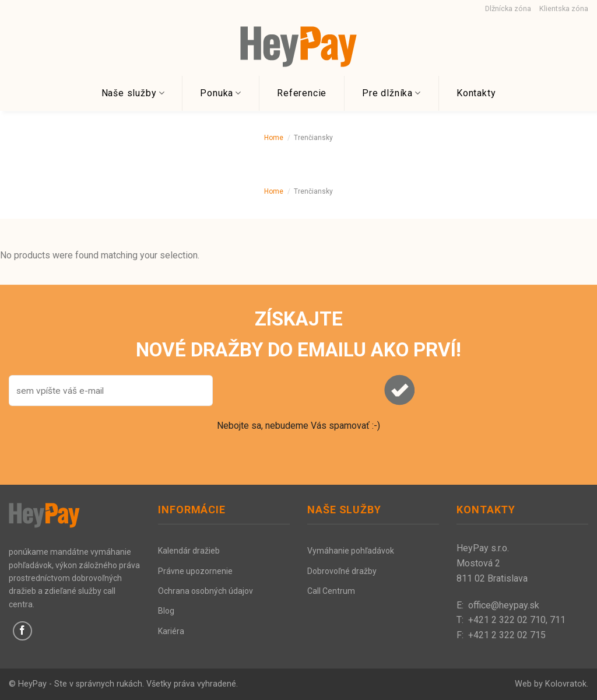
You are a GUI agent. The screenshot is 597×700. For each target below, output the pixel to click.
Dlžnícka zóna (508, 8)
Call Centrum (331, 591)
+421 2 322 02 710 (507, 620)
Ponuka (221, 93)
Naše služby (133, 93)
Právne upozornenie (195, 571)
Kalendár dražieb (189, 551)
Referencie (302, 93)
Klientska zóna (564, 8)
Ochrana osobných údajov (206, 591)
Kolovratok (566, 684)
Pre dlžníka (391, 93)
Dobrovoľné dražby (342, 571)
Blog (166, 611)
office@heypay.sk (504, 605)
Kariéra (171, 631)
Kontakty (476, 93)
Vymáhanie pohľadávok (351, 551)
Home (274, 138)
